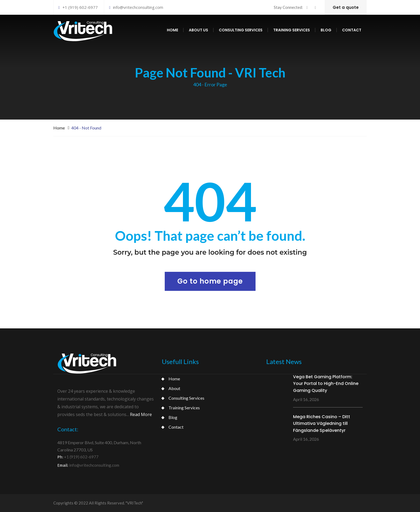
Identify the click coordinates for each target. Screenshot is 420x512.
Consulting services (241, 30)
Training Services (184, 408)
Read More (141, 414)
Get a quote (346, 7)
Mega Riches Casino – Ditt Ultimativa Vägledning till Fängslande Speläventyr (322, 424)
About (174, 388)
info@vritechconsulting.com (136, 7)
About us (198, 30)
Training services (292, 30)
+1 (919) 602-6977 (78, 7)
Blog (326, 30)
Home (172, 30)
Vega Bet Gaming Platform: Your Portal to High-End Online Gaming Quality (326, 384)
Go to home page (210, 281)
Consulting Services (186, 398)
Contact (352, 30)
